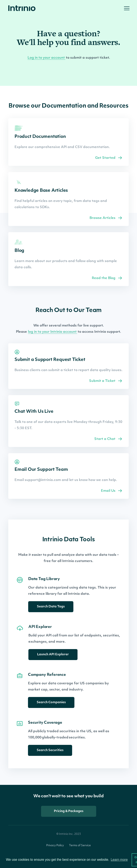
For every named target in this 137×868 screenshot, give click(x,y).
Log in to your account (46, 58)
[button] (127, 8)
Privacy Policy (55, 846)
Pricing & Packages (69, 811)
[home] (23, 8)
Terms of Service (80, 846)
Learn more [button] (119, 860)
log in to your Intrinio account (53, 332)
